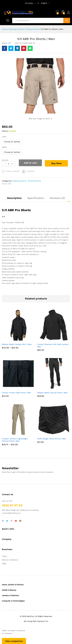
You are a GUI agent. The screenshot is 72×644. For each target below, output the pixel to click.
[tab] (14, 199)
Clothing (16, 180)
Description (14, 198)
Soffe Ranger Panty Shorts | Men (52, 438)
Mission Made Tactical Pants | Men (52, 392)
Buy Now (57, 163)
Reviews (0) (57, 198)
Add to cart (30, 163)
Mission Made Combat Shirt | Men (17, 344)
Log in (69, 12)
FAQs (4, 563)
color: (5, 137)
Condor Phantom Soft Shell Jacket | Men (53, 345)
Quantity (5, 160)
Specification (36, 198)
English (44, 3)
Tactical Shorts (34, 180)
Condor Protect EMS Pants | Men (16, 392)
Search (67, 20)
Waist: (5, 147)
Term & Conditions (10, 560)
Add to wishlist (13, 171)
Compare (30, 171)
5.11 (10, 43)
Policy (4, 556)
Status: (5, 131)
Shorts (24, 180)
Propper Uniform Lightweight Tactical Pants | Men (15, 440)
